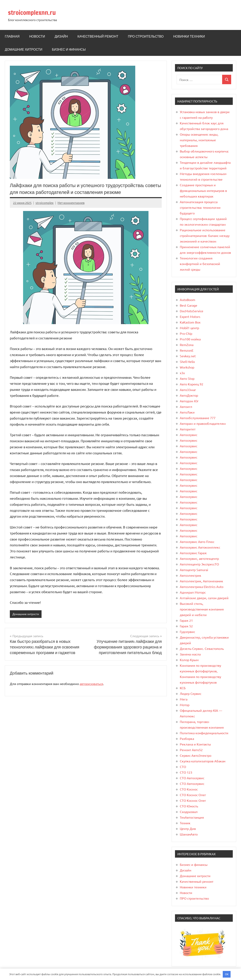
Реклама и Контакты (195, 744)
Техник (185, 823)
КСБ (183, 688)
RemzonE (187, 350)
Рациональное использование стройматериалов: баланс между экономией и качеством (205, 236)
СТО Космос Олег (193, 795)
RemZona (187, 345)
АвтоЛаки (187, 412)
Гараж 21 (186, 620)
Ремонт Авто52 (191, 750)
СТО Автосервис (192, 778)
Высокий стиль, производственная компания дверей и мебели (202, 609)
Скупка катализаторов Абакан (203, 761)
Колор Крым (189, 660)
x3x (182, 373)
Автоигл (186, 407)
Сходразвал (189, 812)
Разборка (187, 738)
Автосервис (189, 435)
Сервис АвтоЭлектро (196, 755)
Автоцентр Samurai (194, 570)
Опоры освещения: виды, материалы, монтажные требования (199, 140)
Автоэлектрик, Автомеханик (201, 581)
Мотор (185, 705)
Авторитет (188, 429)
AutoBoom (188, 300)
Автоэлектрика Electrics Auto (202, 587)
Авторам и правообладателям (203, 423)
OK (227, 974)
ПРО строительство (146, 36)
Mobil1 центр (189, 328)
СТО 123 (186, 772)
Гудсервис (187, 632)
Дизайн (61, 36)
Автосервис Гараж (193, 553)
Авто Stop (187, 378)
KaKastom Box (190, 322)
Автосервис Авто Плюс (197, 542)
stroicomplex (45, 203)
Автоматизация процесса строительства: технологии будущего (200, 207)
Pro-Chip (186, 333)
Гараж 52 (186, 626)
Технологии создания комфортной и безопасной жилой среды (200, 264)
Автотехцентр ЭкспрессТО (199, 564)
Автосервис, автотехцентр (199, 558)
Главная (12, 36)
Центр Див (188, 828)
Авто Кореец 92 (192, 384)
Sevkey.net (188, 356)
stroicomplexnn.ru (36, 12)
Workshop (187, 367)
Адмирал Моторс (193, 592)
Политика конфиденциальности (204, 733)
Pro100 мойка (190, 339)
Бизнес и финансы (69, 49)
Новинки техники (189, 36)
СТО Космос (189, 789)
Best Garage (189, 305)
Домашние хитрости (24, 49)
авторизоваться (91, 684)
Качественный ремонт (98, 36)
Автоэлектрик (191, 575)
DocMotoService (192, 311)
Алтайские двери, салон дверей (204, 598)
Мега (184, 699)
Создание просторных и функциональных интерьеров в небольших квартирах (203, 190)
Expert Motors (190, 316)
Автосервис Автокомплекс (200, 547)
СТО (183, 767)
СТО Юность (189, 806)
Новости (37, 36)
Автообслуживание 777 (198, 418)
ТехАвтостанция (192, 817)
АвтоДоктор (189, 395)
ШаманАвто (189, 834)
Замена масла (190, 654)
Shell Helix (187, 361)
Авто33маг (188, 390)
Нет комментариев (71, 203)
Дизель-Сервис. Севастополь (202, 648)
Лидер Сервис (191, 693)
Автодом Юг (189, 401)
